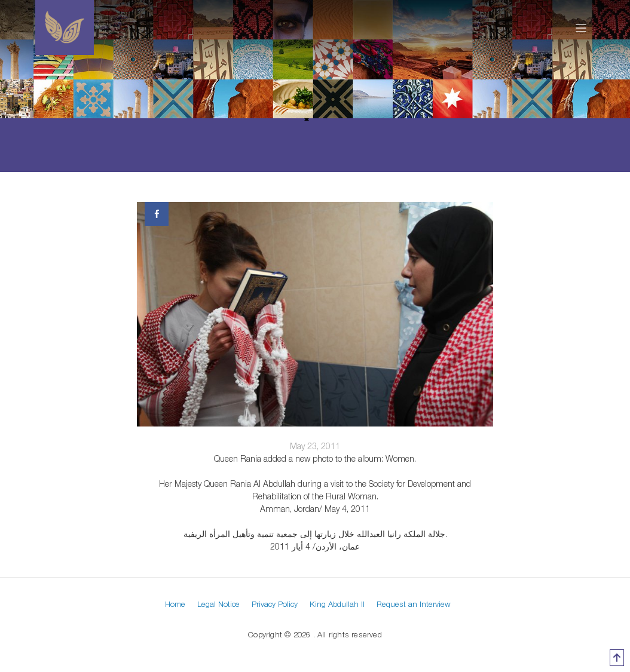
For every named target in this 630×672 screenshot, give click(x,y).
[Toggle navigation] (581, 27)
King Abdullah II (337, 604)
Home (175, 604)
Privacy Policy (275, 604)
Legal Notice (218, 604)
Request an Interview (414, 604)
